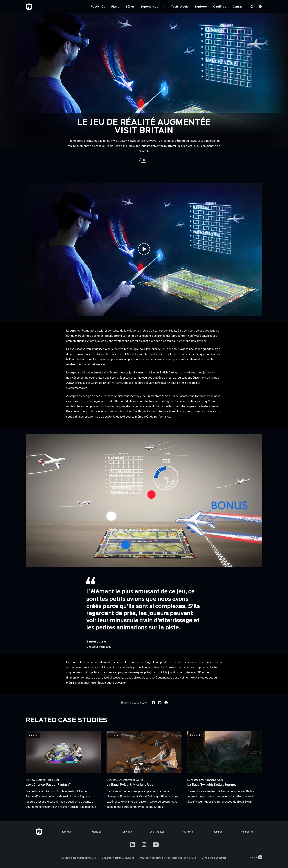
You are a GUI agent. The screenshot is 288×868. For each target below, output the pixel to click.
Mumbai (217, 832)
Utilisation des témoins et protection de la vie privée (168, 858)
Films (115, 7)
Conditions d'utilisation (214, 858)
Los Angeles (157, 832)
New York (187, 832)
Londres (67, 832)
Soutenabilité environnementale (79, 858)
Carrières (220, 7)
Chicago (127, 832)
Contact (238, 7)
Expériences (150, 7)
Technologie (180, 7)
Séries (130, 7)
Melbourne (247, 832)
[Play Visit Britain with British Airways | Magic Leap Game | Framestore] (144, 250)
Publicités (98, 7)
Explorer (201, 7)
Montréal (97, 832)
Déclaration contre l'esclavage (118, 858)
